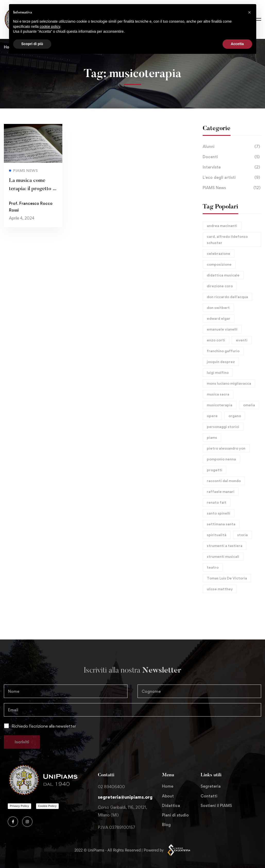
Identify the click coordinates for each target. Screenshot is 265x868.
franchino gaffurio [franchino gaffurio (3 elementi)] (223, 351)
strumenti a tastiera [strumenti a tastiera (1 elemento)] (225, 546)
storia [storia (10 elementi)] (242, 535)
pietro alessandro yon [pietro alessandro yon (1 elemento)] (226, 448)
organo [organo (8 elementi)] (235, 416)
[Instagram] (27, 822)
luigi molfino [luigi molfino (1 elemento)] (218, 372)
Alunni (232, 147)
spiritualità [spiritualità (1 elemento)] (217, 535)
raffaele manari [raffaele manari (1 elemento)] (221, 491)
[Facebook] (13, 822)
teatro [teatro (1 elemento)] (213, 567)
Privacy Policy (19, 806)
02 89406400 (111, 787)
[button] (250, 12)
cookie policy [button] (50, 27)
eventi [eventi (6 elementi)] (242, 340)
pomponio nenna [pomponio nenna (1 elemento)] (221, 459)
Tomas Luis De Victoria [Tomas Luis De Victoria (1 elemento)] (227, 578)
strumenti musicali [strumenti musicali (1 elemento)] (223, 556)
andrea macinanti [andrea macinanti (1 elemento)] (222, 226)
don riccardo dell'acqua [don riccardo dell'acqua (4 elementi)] (227, 297)
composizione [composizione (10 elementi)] (219, 264)
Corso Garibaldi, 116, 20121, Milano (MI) (122, 811)
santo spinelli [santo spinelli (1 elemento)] (219, 513)
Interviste (232, 167)
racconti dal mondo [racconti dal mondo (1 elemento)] (224, 481)
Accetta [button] (237, 44)
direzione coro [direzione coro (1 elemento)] (220, 286)
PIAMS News (232, 188)
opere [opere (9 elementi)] (212, 416)
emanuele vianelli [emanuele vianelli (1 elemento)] (222, 329)
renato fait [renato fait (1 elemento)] (217, 502)
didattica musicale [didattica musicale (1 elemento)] (223, 275)
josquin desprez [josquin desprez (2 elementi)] (221, 362)
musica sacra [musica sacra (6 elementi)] (218, 394)
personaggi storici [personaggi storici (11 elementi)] (223, 427)
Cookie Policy (47, 806)
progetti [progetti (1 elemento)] (215, 470)
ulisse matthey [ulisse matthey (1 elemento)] (220, 589)
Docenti (232, 157)
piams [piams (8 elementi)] (212, 437)
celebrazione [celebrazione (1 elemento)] (219, 253)
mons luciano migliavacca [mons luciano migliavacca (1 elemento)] (229, 383)
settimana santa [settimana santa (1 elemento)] (221, 524)
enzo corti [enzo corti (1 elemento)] (216, 340)
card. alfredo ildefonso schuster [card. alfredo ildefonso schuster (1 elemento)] (227, 239)
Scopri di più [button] (32, 44)
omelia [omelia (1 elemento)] (249, 405)
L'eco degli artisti (232, 178)
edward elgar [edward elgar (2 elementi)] (219, 318)
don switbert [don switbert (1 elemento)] (218, 307)
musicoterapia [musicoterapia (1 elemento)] (220, 405)
